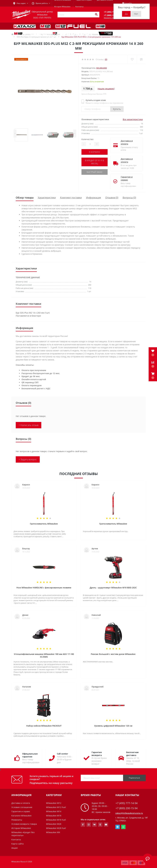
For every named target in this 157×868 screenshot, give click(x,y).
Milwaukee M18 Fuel (56, 820)
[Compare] (141, 59)
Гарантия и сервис (127, 178)
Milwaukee (102, 68)
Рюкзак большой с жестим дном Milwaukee (113, 654)
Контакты (79, 7)
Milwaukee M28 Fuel (56, 828)
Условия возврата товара (24, 824)
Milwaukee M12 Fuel (56, 807)
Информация (94, 198)
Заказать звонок (111, 18)
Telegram (118, 827)
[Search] (96, 15)
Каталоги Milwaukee (21, 816)
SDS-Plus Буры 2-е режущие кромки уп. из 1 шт (36, 37)
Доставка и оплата (127, 142)
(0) (106, 59)
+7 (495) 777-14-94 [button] (127, 803)
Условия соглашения (22, 807)
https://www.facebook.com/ (83, 825)
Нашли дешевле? (106, 89)
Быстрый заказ (94, 172)
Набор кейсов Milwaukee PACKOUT (44, 726)
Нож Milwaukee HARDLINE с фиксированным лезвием (44, 588)
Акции (15, 848)
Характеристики (47, 198)
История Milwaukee (62, 7)
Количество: (88, 139)
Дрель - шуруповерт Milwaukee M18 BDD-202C (113, 588)
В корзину (94, 152)
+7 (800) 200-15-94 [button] (127, 808)
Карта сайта (17, 844)
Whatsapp (123, 827)
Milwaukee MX (53, 832)
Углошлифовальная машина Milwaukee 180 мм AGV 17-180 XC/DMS (44, 655)
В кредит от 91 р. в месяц (95, 162)
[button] (153, 376)
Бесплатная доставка (132, 754)
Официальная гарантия (30, 755)
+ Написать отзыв (29, 425)
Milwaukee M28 (54, 824)
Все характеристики (133, 119)
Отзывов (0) (112, 198)
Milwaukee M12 (54, 803)
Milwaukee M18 (54, 816)
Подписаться (134, 778)
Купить (117, 109)
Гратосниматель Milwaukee (44, 524)
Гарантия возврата (97, 754)
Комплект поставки (71, 198)
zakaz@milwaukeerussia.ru (129, 813)
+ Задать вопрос (28, 459)
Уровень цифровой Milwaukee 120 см (113, 726)
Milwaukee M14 (54, 811)
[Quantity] (90, 144)
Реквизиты (17, 820)
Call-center (62, 754)
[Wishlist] (132, 59)
